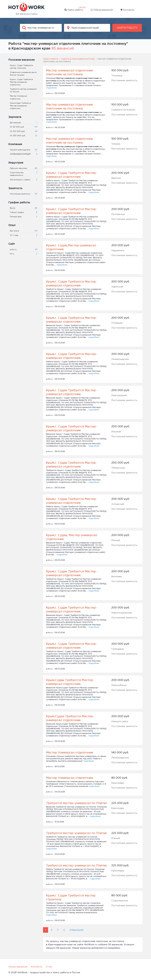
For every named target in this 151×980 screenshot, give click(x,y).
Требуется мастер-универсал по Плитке (76, 803)
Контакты (127, 10)
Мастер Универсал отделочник (70, 752)
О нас (49, 967)
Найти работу (74, 10)
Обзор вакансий (102, 10)
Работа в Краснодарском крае (78, 59)
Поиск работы (51, 59)
